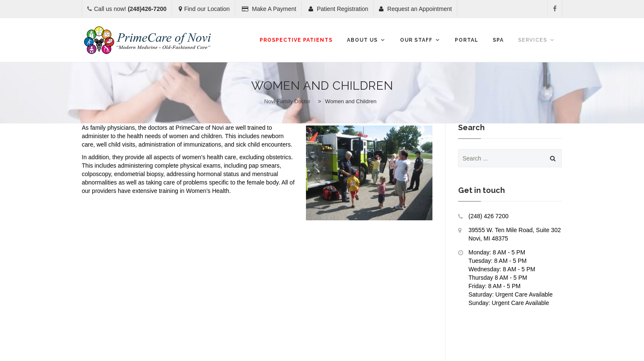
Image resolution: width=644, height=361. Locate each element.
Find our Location (204, 9)
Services (537, 40)
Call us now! (130, 9)
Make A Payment (269, 9)
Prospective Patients (296, 40)
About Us (366, 40)
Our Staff (420, 40)
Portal (467, 40)
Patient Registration (338, 9)
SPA (498, 40)
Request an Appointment (415, 9)
